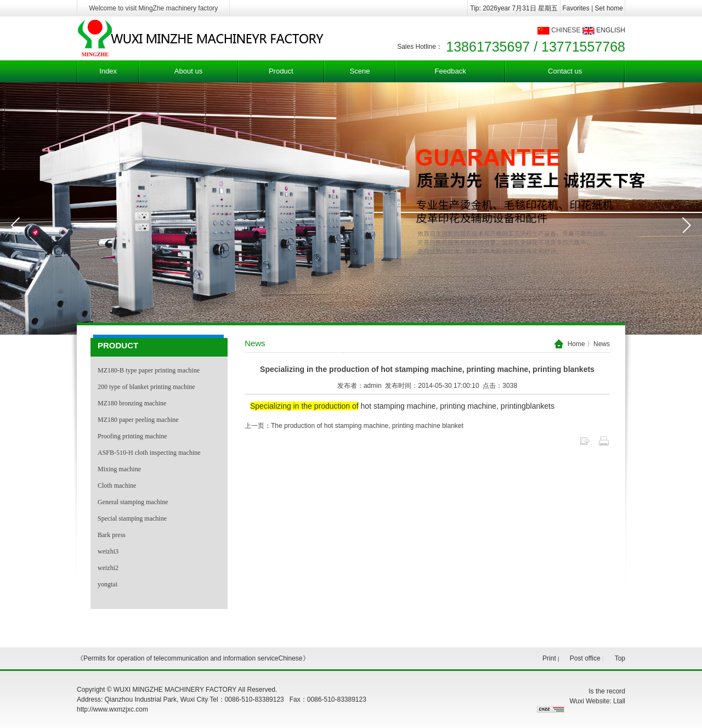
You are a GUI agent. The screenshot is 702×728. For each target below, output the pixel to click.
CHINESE (566, 30)
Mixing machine (119, 469)
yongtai (107, 584)
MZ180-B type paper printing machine (149, 370)
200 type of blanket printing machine (146, 387)
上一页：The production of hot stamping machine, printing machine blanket (354, 426)
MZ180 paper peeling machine (138, 420)
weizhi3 (108, 551)
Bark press (112, 535)
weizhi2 (108, 568)
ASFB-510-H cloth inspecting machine (149, 453)
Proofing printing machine (132, 436)
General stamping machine (133, 502)
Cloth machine (117, 486)
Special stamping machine (132, 518)
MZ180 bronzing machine (132, 403)
